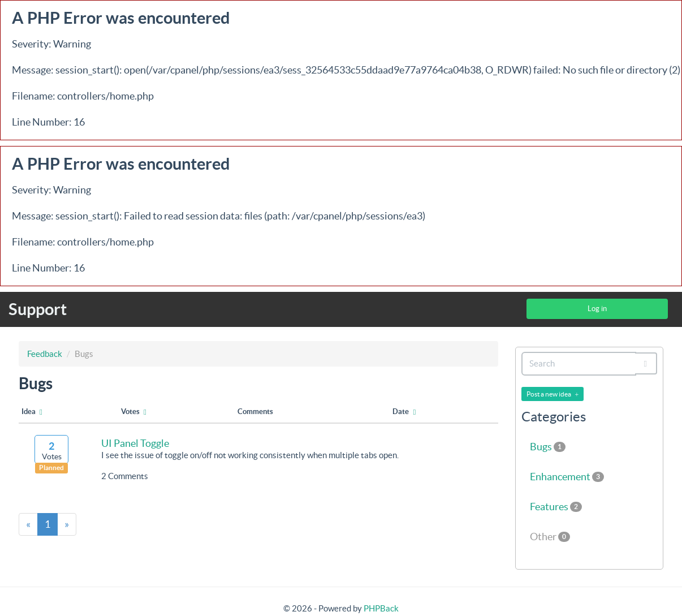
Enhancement (567, 477)
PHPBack (381, 608)
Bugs (548, 447)
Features (556, 507)
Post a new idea (553, 394)
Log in (597, 309)
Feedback (45, 354)
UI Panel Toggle (135, 443)
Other (550, 537)
